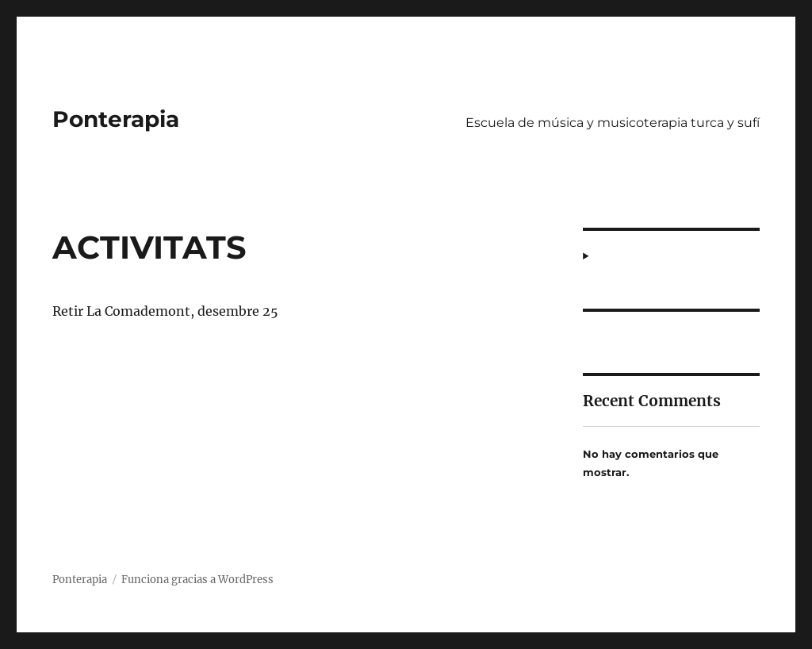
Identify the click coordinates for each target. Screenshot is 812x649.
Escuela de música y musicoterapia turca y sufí (613, 123)
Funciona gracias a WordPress (197, 580)
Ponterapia (116, 119)
